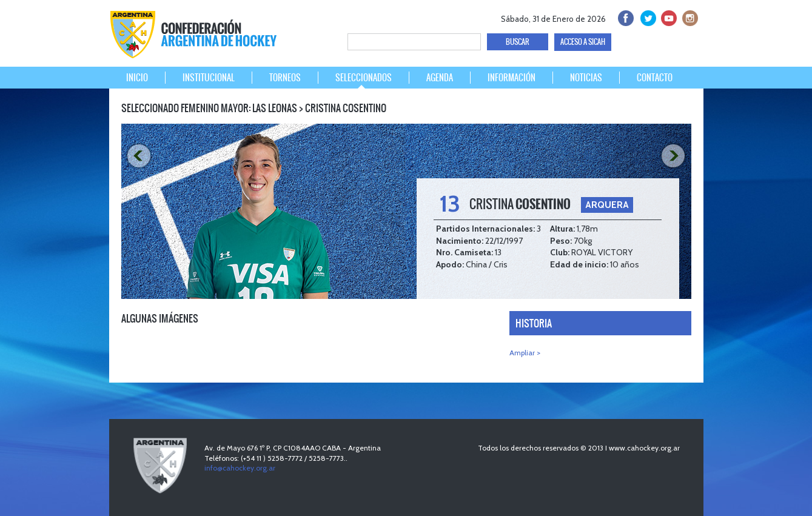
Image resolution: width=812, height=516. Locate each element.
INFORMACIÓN (512, 78)
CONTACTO (655, 78)
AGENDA (440, 78)
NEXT (675, 156)
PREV (138, 156)
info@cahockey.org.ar (240, 468)
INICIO (137, 78)
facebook (625, 17)
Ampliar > (525, 353)
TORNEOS (285, 78)
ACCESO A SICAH (583, 42)
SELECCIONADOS (364, 78)
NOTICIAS (586, 78)
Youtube (667, 17)
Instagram (689, 17)
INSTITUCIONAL (209, 78)
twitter (646, 17)
